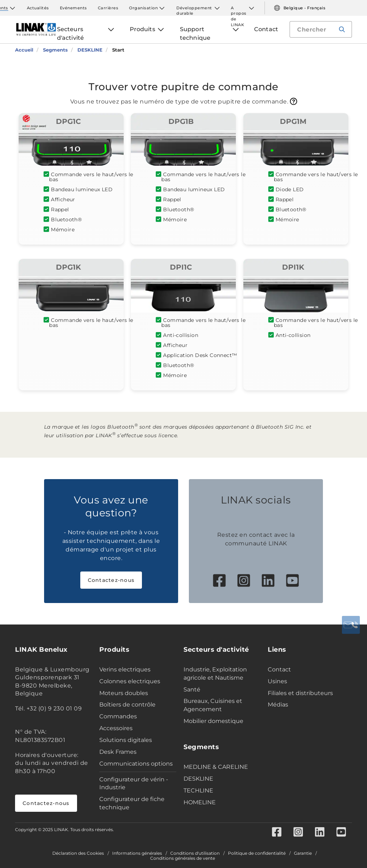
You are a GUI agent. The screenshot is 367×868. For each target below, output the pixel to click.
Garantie (303, 853)
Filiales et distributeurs (300, 693)
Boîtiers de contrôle (127, 705)
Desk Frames (118, 752)
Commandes (118, 716)
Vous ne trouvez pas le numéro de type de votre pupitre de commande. (184, 101)
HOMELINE (200, 802)
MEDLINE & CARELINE (216, 767)
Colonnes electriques (130, 681)
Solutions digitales (126, 740)
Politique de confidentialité (257, 853)
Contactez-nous (111, 580)
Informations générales (137, 853)
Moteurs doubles (124, 693)
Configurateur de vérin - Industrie (134, 783)
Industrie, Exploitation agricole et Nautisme (215, 674)
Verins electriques (125, 669)
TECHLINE (198, 790)
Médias (278, 705)
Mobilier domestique (213, 721)
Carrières (108, 8)
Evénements (73, 8)
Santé (192, 689)
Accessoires (116, 728)
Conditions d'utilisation (195, 853)
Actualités (38, 8)
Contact (279, 669)
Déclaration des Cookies (78, 853)
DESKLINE (198, 779)
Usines (277, 681)
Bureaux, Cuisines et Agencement (213, 705)
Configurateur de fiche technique (132, 803)
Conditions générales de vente (183, 858)
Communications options (136, 764)
